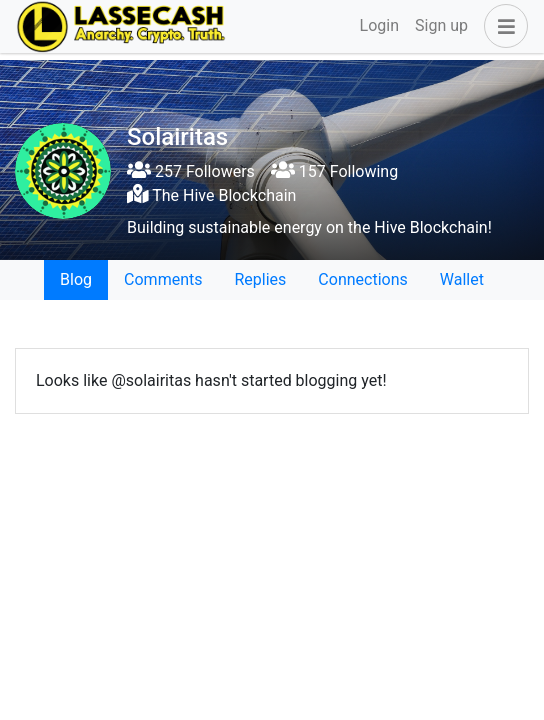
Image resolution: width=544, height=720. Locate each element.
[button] (502, 26)
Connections (362, 279)
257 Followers (191, 171)
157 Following (334, 171)
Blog (76, 279)
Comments (163, 279)
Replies (260, 279)
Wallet (462, 279)
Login (379, 25)
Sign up (441, 25)
